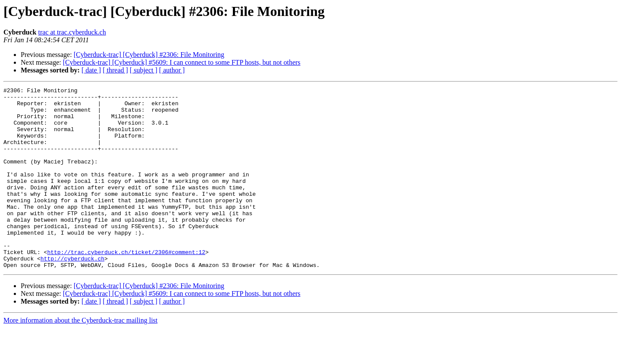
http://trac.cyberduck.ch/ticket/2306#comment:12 (126, 286)
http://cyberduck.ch (72, 293)
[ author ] (172, 70)
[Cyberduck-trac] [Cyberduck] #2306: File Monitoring (149, 55)
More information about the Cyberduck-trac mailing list (80, 356)
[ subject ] (144, 70)
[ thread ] (115, 70)
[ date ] (91, 70)
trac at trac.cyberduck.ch (72, 32)
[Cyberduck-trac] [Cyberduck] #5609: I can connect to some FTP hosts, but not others (182, 62)
